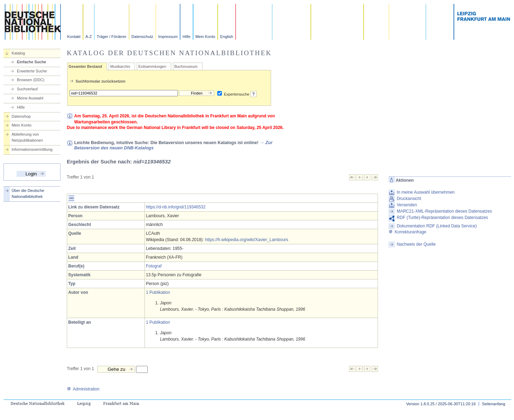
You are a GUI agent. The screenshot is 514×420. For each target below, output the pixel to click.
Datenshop (21, 116)
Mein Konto (205, 37)
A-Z (89, 37)
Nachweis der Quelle (416, 244)
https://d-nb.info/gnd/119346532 (176, 207)
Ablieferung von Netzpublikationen (27, 137)
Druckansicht (409, 199)
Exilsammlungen (152, 66)
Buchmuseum (186, 66)
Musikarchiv (120, 66)
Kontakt (74, 37)
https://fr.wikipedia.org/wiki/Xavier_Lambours (247, 240)
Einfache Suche (31, 62)
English (227, 37)
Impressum (168, 37)
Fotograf (154, 266)
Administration (83, 389)
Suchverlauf (27, 89)
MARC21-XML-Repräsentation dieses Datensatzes (444, 211)
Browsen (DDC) (31, 80)
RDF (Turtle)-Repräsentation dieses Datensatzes (442, 218)
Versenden (407, 205)
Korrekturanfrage (407, 232)
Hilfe (186, 37)
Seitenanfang (494, 404)
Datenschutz (142, 37)
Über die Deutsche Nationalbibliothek (28, 193)
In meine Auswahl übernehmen (426, 192)
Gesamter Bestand (85, 66)
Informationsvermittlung (32, 149)
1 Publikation (158, 292)
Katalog (18, 53)
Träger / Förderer (112, 37)
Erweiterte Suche (32, 71)
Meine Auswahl (30, 98)
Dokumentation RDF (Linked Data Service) (436, 226)
